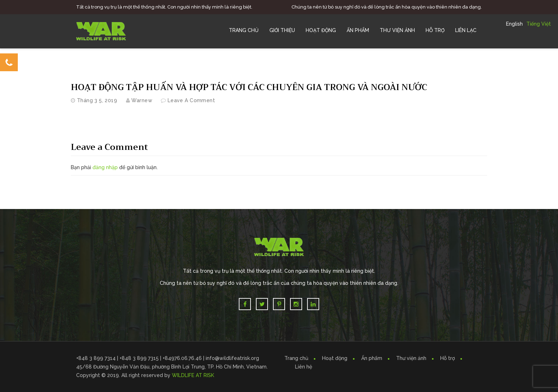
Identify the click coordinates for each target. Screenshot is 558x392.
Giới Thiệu (282, 30)
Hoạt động (335, 358)
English (514, 24)
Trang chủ (244, 30)
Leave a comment (191, 100)
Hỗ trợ (435, 30)
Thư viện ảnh (411, 358)
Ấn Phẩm (358, 30)
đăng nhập (105, 167)
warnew (142, 100)
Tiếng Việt (539, 24)
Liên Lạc (466, 30)
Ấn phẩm (372, 358)
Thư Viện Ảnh (397, 30)
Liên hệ (304, 367)
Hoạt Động (321, 30)
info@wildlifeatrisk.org (232, 358)
